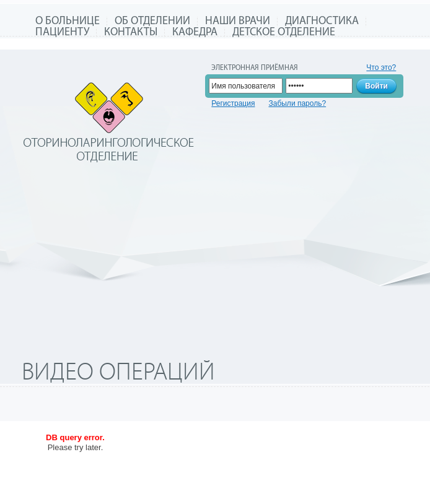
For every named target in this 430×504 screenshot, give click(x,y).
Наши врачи (238, 21)
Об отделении (152, 21)
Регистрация (233, 103)
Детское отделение (284, 33)
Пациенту (62, 33)
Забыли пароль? (297, 103)
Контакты (131, 33)
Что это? (381, 67)
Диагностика (322, 21)
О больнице (68, 21)
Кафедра (195, 33)
